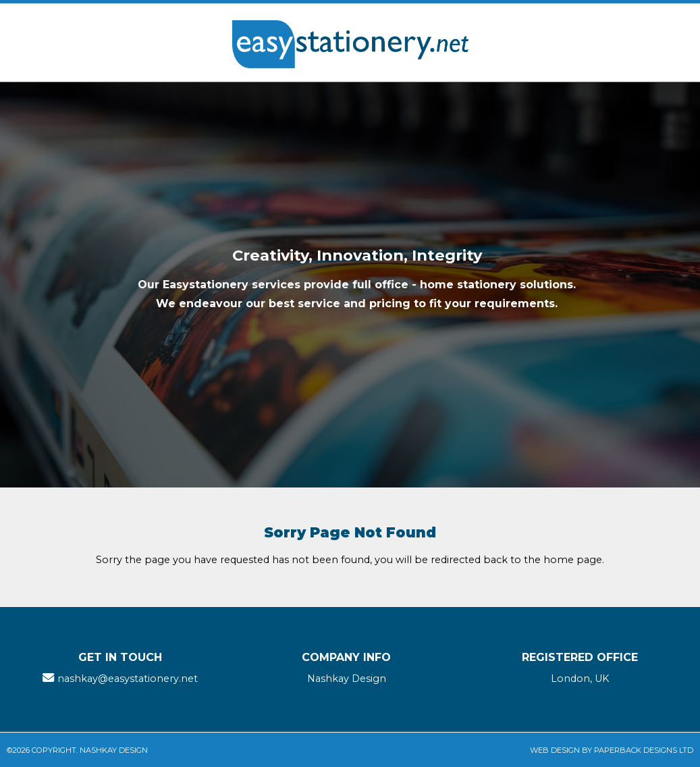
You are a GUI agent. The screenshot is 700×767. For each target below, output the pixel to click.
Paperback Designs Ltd (644, 750)
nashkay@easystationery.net (128, 679)
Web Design (555, 750)
